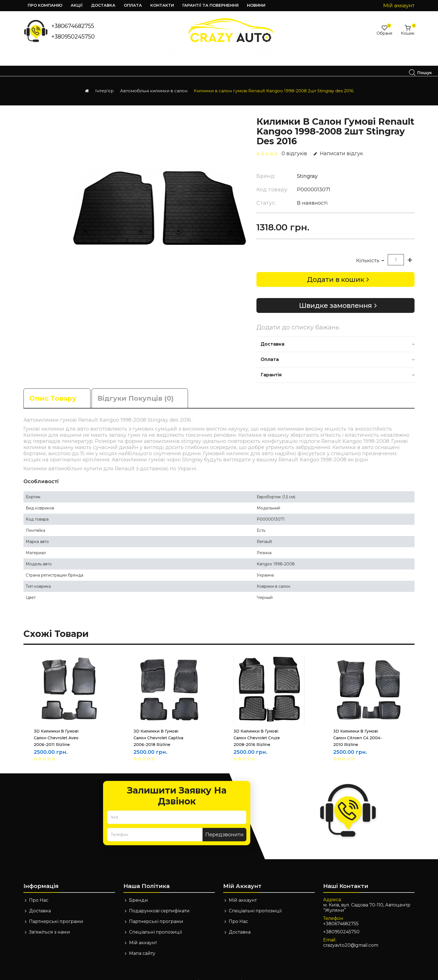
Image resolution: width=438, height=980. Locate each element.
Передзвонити (224, 824)
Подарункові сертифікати (159, 900)
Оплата (133, 5)
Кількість (368, 250)
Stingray (307, 166)
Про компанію (45, 5)
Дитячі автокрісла (104, 58)
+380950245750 (73, 37)
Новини (256, 5)
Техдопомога (237, 58)
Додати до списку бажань (298, 317)
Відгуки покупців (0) (136, 388)
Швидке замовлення (335, 295)
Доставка (103, 5)
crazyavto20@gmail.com (351, 935)
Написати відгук (338, 143)
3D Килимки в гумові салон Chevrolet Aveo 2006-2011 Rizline (56, 728)
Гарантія (271, 364)
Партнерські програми (56, 911)
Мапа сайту (142, 943)
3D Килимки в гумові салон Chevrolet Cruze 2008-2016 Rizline (257, 728)
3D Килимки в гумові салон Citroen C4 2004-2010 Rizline (358, 728)
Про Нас (39, 890)
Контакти (162, 5)
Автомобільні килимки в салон (154, 80)
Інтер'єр (61, 58)
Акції (77, 5)
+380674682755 (73, 26)
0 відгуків (294, 143)
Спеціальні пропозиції (155, 922)
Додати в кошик (336, 269)
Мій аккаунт (143, 932)
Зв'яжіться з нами (50, 922)
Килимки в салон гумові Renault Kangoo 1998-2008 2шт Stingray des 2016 (274, 80)
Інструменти (24, 58)
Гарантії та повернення (210, 5)
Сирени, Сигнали (190, 58)
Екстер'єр (148, 58)
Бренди (139, 890)
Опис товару (53, 388)
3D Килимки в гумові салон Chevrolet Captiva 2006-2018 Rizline (158, 728)
